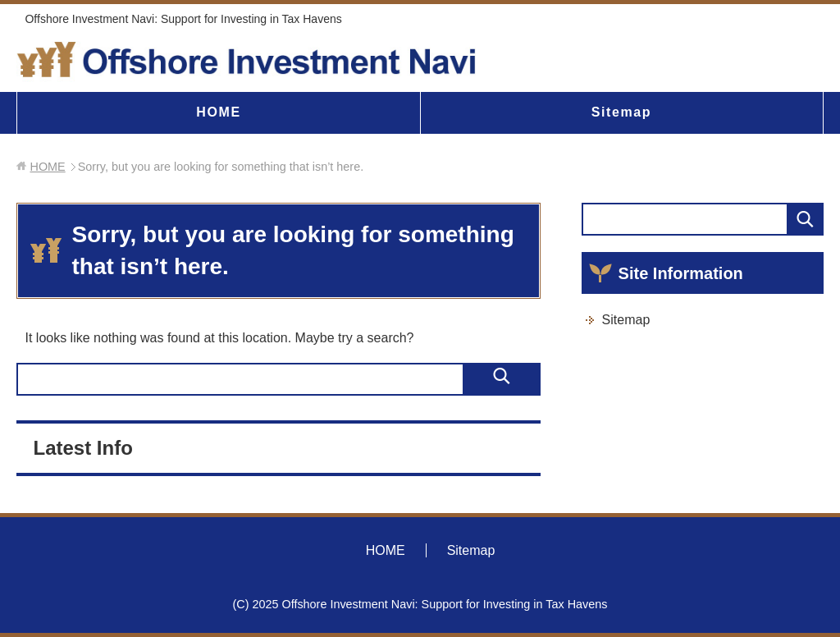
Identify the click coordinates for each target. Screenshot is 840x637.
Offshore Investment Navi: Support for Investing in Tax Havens (183, 19)
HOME (218, 112)
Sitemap (621, 112)
